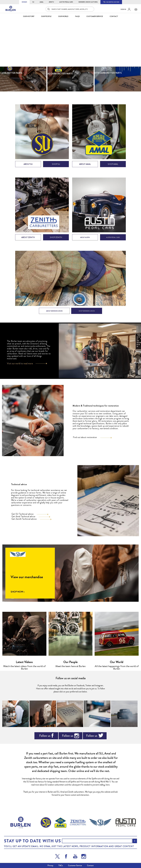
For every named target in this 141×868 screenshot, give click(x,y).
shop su (56, 167)
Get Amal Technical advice (23, 520)
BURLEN (24, 2)
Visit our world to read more (20, 367)
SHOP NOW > (18, 595)
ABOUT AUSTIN (85, 241)
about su (28, 167)
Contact (90, 865)
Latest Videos (24, 665)
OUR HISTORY (29, 16)
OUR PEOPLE (46, 16)
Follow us (45, 739)
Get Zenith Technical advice (24, 522)
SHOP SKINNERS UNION (87, 314)
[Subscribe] (135, 841)
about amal (85, 167)
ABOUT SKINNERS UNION (54, 314)
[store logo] (11, 9)
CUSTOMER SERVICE (95, 16)
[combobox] (70, 9)
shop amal (113, 167)
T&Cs (61, 865)
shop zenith (56, 241)
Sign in (123, 9)
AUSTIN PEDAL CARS (66, 2)
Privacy (50, 865)
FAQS (77, 16)
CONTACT (114, 16)
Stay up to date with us (32, 841)
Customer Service (75, 865)
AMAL (41, 2)
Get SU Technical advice (23, 517)
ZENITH (51, 2)
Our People (70, 665)
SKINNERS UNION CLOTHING (88, 2)
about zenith (28, 241)
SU (33, 2)
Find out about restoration (85, 441)
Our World (63, 16)
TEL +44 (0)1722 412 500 (111, 2)
